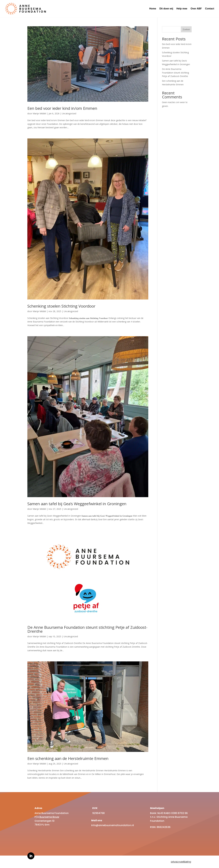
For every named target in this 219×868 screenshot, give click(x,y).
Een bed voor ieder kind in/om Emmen (62, 108)
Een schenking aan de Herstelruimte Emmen (68, 758)
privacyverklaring (181, 862)
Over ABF (196, 9)
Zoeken (186, 29)
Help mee (182, 9)
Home (153, 9)
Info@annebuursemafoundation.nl (113, 825)
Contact (210, 9)
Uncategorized (69, 113)
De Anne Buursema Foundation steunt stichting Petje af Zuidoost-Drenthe (87, 629)
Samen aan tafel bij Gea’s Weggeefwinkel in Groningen (77, 504)
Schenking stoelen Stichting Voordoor (61, 306)
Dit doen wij (166, 9)
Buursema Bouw (49, 817)
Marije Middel (39, 113)
